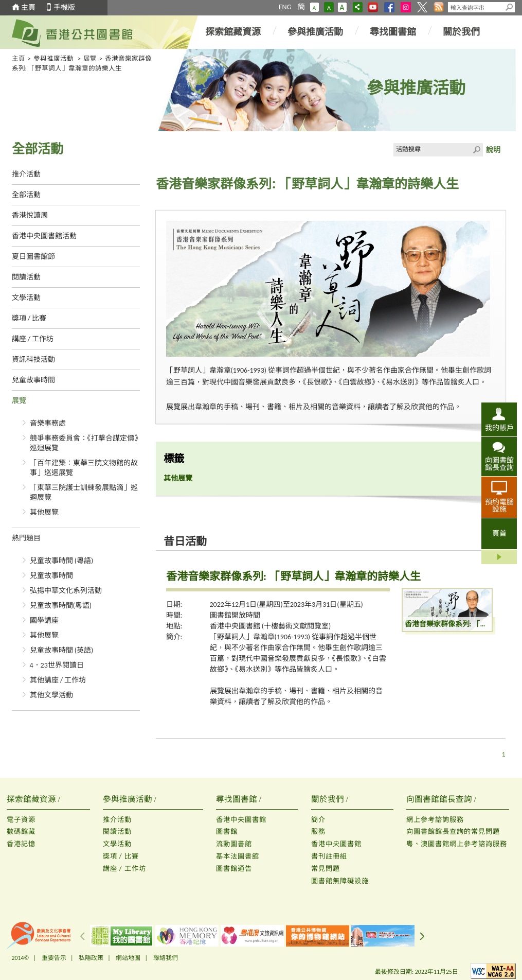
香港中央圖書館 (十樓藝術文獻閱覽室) (271, 626)
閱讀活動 (26, 277)
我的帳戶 (499, 428)
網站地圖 (128, 958)
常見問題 (326, 869)
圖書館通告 (234, 869)
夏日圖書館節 (33, 257)
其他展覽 (44, 512)
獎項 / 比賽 (29, 318)
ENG (285, 7)
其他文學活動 (51, 695)
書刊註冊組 (329, 856)
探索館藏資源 (233, 32)
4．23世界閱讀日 (57, 665)
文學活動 (26, 298)
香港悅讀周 (30, 215)
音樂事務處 (48, 423)
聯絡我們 (166, 958)
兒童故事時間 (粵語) (62, 561)
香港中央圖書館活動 (44, 236)
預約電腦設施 (499, 505)
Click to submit (476, 150)
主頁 (28, 7)
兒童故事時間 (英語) (62, 650)
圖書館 (227, 832)
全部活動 (26, 195)
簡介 (318, 820)
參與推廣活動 (315, 32)
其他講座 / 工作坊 (58, 680)
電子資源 (21, 820)
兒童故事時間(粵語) (61, 606)
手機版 (64, 7)
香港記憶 (21, 844)
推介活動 (26, 174)
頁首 (499, 533)
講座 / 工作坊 (33, 339)
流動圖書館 (234, 844)
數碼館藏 (21, 832)
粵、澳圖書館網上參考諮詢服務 (457, 844)
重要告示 (54, 958)
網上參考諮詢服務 (435, 820)
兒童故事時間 (33, 380)
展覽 (90, 58)
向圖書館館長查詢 (499, 464)
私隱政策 (91, 958)
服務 (318, 832)
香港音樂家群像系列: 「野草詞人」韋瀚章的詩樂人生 (293, 576)
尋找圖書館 (393, 32)
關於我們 (461, 32)
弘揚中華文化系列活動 (66, 591)
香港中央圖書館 (241, 820)
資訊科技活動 (33, 360)
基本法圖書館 (238, 856)
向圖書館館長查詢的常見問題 (453, 832)
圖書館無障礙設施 (340, 881)
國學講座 (44, 620)
